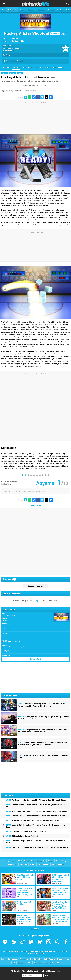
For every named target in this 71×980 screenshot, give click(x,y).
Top (7, 861)
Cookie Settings (44, 865)
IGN (14, 963)
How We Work (30, 861)
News (47, 68)
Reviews (16, 68)
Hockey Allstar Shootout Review (30, 77)
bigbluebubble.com (8, 652)
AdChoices (56, 951)
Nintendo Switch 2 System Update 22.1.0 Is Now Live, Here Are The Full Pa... (36, 806)
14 (13, 722)
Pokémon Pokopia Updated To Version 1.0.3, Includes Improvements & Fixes (36, 842)
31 (13, 735)
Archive (33, 865)
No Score (7, 55)
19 (13, 748)
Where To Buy (58, 68)
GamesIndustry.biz (41, 963)
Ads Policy (24, 865)
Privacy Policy (61, 861)
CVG (52, 963)
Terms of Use (12, 865)
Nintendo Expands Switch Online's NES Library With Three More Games (36, 816)
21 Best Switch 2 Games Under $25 (22, 836)
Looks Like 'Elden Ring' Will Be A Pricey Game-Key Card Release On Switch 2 (37, 848)
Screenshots (28, 68)
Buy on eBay (36, 659)
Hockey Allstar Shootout (32, 33)
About (14, 861)
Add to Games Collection (14, 61)
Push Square (13, 959)
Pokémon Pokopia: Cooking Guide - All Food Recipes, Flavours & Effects (36, 800)
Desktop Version (58, 865)
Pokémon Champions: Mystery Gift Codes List (26, 832)
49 (13, 709)
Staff (20, 861)
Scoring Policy (6, 484)
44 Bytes (49, 951)
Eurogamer (22, 963)
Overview (6, 68)
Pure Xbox (24, 959)
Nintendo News (63, 959)
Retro (20, 73)
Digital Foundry (49, 959)
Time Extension (36, 959)
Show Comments (36, 586)
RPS (57, 963)
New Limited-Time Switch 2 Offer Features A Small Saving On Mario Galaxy (37, 811)
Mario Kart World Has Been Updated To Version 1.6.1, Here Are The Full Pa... (36, 826)
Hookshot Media (13, 951)
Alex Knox (17, 91)
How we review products (10, 482)
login (38, 601)
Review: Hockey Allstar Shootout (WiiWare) (15, 647)
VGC (30, 963)
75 (40, 506)
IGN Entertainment (32, 951)
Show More (36, 929)
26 (13, 761)
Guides (39, 68)
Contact (50, 861)
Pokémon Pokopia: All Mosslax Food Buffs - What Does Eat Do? (33, 820)
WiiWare (15, 38)
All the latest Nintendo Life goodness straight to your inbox (35, 971)
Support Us (41, 861)
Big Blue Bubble (7, 625)
